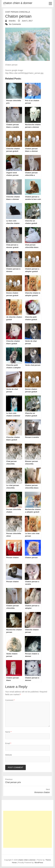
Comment (10, 700)
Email (8, 743)
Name (8, 732)
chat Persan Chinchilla (18, 12)
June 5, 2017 (27, 21)
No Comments (15, 24)
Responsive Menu (50, 4)
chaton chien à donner (18, 3)
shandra (12, 21)
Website (9, 755)
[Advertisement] (27, 829)
